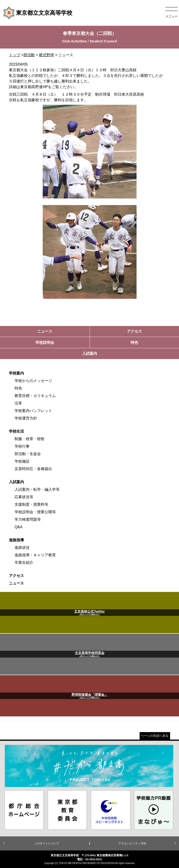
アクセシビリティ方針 (132, 843)
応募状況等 (24, 497)
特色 (18, 388)
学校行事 (22, 446)
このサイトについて (47, 843)
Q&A (19, 527)
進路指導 (16, 540)
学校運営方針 (26, 418)
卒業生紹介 (24, 563)
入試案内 (16, 482)
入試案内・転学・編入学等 (37, 489)
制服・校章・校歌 (30, 439)
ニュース (16, 583)
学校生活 (16, 431)
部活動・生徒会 (28, 454)
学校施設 (22, 461)
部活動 (29, 55)
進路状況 (22, 548)
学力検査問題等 (28, 519)
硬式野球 (46, 55)
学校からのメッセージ (33, 381)
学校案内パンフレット (33, 411)
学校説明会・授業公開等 (35, 512)
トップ (15, 55)
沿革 (18, 403)
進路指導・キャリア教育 (35, 555)
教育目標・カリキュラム (35, 396)
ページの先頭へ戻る (155, 736)
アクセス (16, 576)
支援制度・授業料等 (31, 504)
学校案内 (16, 373)
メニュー (171, 16)
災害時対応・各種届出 (33, 469)
